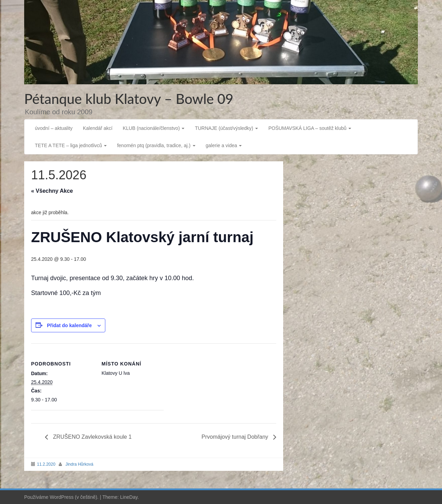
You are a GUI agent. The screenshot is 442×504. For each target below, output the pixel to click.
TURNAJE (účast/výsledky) (226, 128)
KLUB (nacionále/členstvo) (154, 128)
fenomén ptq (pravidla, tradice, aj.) (156, 145)
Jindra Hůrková (79, 464)
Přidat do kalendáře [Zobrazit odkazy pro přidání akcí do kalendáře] (69, 325)
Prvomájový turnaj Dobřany (236, 437)
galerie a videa (224, 145)
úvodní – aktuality (54, 128)
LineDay (129, 497)
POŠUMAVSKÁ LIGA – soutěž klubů (310, 128)
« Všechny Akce (52, 191)
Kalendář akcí (98, 128)
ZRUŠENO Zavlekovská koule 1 (92, 437)
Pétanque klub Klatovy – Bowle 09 (129, 99)
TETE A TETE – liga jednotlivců (71, 145)
